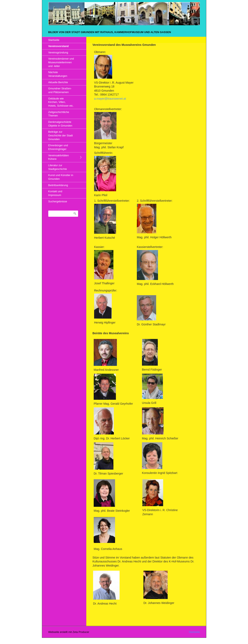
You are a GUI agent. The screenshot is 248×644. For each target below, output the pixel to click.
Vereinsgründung (58, 52)
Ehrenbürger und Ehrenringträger (58, 147)
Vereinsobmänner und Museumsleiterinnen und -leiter (61, 62)
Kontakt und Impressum (55, 193)
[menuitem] (64, 40)
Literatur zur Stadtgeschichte (58, 167)
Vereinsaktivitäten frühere (59, 157)
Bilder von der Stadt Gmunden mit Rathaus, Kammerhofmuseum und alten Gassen (110, 32)
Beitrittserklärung (58, 185)
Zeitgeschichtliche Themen (59, 114)
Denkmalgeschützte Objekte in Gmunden (60, 124)
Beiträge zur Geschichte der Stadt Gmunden (61, 135)
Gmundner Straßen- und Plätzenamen (60, 90)
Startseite (54, 40)
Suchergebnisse (58, 201)
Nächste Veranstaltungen (58, 74)
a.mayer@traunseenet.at (110, 99)
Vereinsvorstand (59, 46)
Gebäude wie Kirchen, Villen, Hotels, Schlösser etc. (61, 102)
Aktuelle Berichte (58, 82)
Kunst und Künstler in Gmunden (61, 177)
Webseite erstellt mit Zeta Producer (69, 632)
